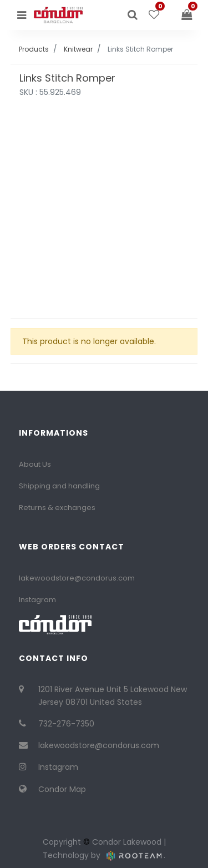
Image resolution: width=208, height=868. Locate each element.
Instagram (37, 600)
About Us (35, 464)
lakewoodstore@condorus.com (77, 578)
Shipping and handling (59, 486)
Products (34, 49)
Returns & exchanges (57, 508)
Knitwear (78, 49)
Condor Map (62, 789)
